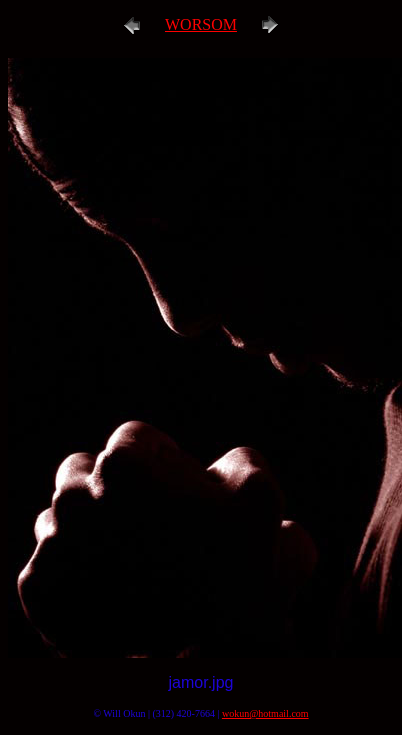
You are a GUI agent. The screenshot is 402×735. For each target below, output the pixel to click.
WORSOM (201, 24)
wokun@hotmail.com (265, 713)
